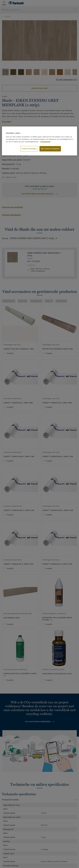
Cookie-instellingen (29, 149)
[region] (39, 141)
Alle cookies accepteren (50, 149)
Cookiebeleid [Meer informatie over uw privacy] (45, 142)
